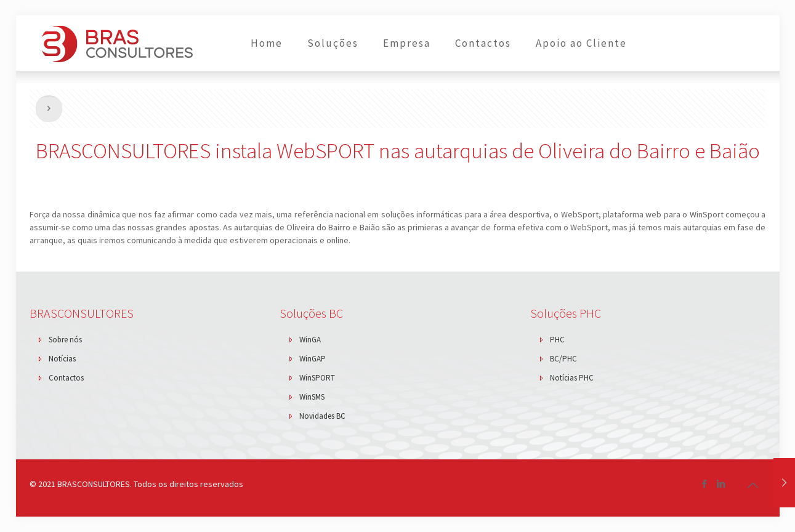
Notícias (62, 359)
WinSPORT (317, 378)
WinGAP (313, 359)
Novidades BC (322, 416)
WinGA (310, 340)
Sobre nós (65, 340)
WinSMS (312, 397)
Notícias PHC (572, 378)
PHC (557, 340)
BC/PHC (563, 359)
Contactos (66, 378)
